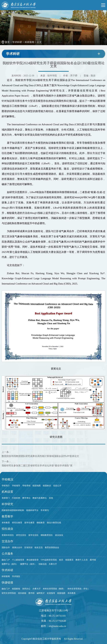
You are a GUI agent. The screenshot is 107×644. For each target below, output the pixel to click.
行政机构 (16, 498)
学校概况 (7, 479)
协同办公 (26, 589)
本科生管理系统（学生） (79, 589)
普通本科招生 (8, 535)
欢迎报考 (51, 593)
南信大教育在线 (54, 523)
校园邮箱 (16, 589)
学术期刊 (45, 510)
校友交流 (39, 547)
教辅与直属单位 (40, 498)
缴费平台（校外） (28, 564)
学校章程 (26, 486)
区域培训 (28, 547)
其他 (51, 498)
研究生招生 (21, 535)
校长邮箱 (22, 593)
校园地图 (37, 486)
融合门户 (6, 560)
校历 (61, 560)
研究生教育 (17, 523)
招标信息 (43, 564)
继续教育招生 (47, 535)
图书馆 (93, 560)
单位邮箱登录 (33, 560)
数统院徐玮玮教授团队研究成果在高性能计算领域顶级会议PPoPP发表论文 (40, 456)
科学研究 (7, 504)
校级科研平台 (32, 510)
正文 (39, 42)
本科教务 (72, 593)
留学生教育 (29, 523)
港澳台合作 (17, 547)
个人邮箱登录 (18, 560)
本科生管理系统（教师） (54, 589)
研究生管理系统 (9, 593)
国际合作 (6, 547)
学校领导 (16, 486)
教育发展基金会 (52, 547)
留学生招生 (34, 535)
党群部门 (6, 498)
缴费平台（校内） (10, 564)
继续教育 (41, 523)
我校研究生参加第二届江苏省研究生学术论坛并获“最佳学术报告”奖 (37, 466)
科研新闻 (29, 42)
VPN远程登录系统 (49, 560)
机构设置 (7, 492)
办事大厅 (53, 564)
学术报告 (16, 576)
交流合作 (7, 541)
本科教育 (6, 523)
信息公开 (57, 486)
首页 (7, 42)
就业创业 (59, 535)
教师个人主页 (82, 560)
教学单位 (26, 498)
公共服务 (7, 554)
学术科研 (17, 42)
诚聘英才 (41, 593)
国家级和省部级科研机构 (13, 510)
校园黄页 (69, 560)
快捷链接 (7, 583)
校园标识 (47, 486)
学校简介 (6, 486)
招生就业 (7, 529)
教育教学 (7, 516)
